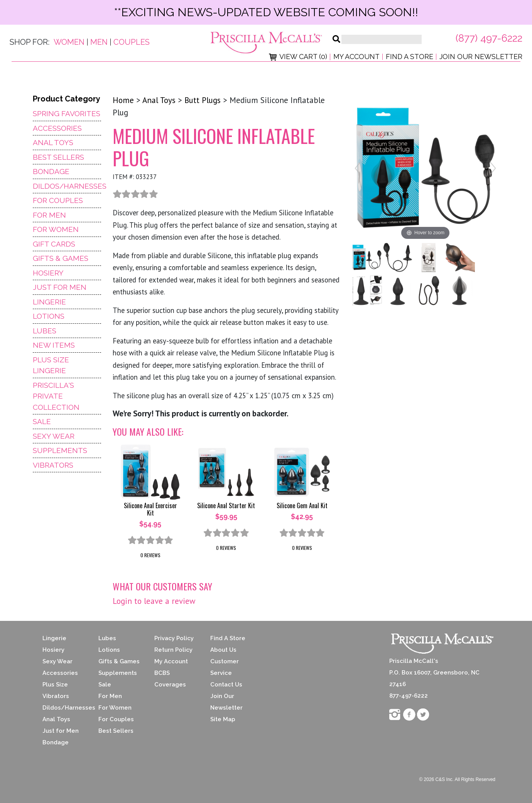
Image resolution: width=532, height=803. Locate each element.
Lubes (45, 331)
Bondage (51, 171)
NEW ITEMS (54, 345)
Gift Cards (54, 244)
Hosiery (48, 273)
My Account (356, 57)
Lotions (49, 316)
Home (123, 100)
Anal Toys (53, 142)
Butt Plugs (203, 100)
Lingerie (49, 302)
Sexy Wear (54, 436)
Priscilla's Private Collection (56, 396)
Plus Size (55, 685)
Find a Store (410, 57)
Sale (42, 421)
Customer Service (225, 667)
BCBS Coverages (170, 679)
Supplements (60, 450)
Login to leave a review (154, 601)
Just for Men (61, 731)
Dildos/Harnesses (67, 186)
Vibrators (53, 465)
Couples (132, 42)
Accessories (57, 128)
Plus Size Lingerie (51, 365)
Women (69, 42)
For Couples (58, 200)
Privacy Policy (174, 638)
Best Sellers (58, 157)
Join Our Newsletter (481, 57)
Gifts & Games (61, 258)
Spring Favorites (67, 113)
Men (99, 42)
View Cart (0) (298, 57)
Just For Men (60, 287)
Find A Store (228, 638)
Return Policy (173, 650)
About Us (223, 650)
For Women (56, 229)
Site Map (223, 719)
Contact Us (226, 685)
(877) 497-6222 (489, 38)
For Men (49, 215)
